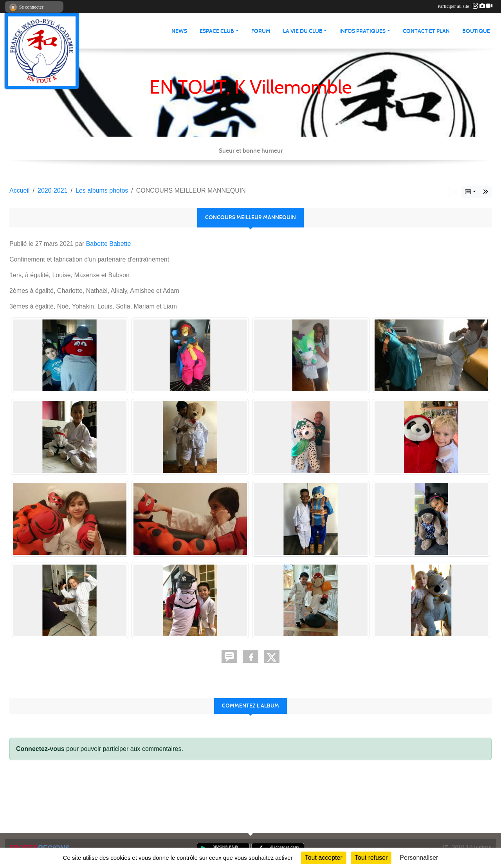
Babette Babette (109, 244)
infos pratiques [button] (362, 31)
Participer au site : (465, 6)
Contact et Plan (426, 31)
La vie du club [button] (303, 31)
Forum (261, 31)
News (179, 31)
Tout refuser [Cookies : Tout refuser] (371, 858)
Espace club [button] (217, 31)
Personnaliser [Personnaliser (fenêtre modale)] (419, 858)
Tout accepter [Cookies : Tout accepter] (324, 858)
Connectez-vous (40, 749)
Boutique (476, 31)
